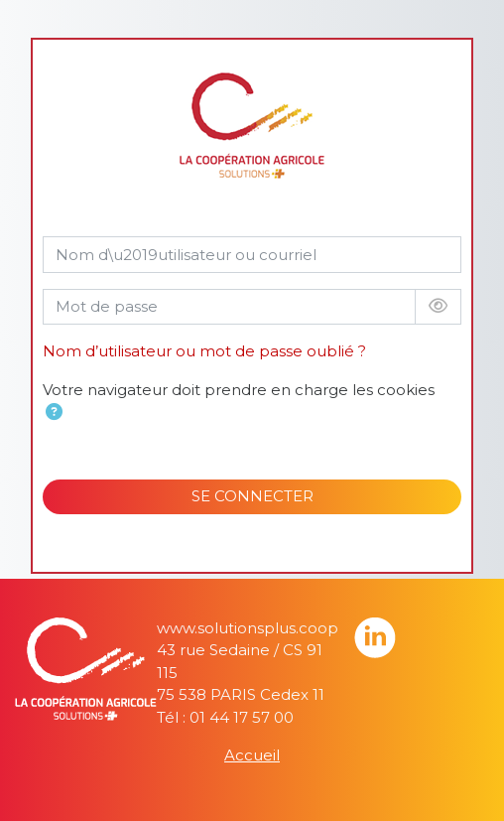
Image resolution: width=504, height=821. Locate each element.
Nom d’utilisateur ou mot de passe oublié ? (204, 351)
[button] (54, 413)
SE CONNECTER (252, 496)
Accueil (252, 755)
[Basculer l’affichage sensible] (438, 307)
